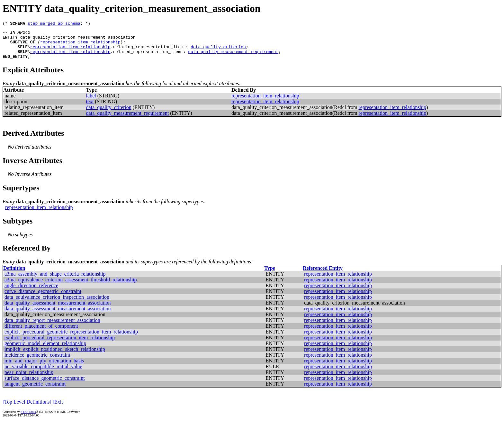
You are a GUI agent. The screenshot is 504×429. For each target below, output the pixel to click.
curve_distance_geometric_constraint (43, 298)
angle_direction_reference (31, 292)
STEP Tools (28, 419)
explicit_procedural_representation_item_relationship (60, 344)
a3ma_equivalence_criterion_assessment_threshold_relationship (71, 286)
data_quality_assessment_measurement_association (58, 310)
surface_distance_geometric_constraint (45, 385)
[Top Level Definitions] (27, 409)
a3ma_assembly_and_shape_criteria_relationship (55, 281)
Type (270, 275)
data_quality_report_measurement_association (52, 327)
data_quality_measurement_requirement (233, 57)
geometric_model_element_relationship (45, 350)
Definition (14, 275)
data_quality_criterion (218, 51)
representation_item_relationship (80, 46)
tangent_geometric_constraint (35, 391)
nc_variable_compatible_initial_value (43, 373)
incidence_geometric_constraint (37, 362)
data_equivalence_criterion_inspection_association (57, 304)
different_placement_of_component (41, 333)
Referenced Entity (323, 275)
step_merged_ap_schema (54, 24)
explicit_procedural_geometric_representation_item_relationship (71, 338)
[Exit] (59, 409)
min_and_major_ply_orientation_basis (44, 367)
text (90, 108)
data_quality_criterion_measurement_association (78, 40)
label (91, 102)
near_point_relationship (29, 379)
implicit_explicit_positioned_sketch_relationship (55, 356)
